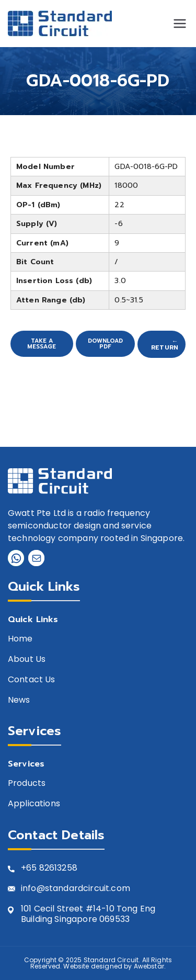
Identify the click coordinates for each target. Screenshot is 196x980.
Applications (34, 804)
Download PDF (105, 344)
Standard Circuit (111, 960)
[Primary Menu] (180, 24)
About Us (27, 660)
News (19, 700)
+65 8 (33, 868)
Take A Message (42, 344)
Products (27, 784)
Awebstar (149, 966)
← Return (165, 344)
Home (20, 639)
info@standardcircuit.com (76, 889)
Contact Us (32, 680)
